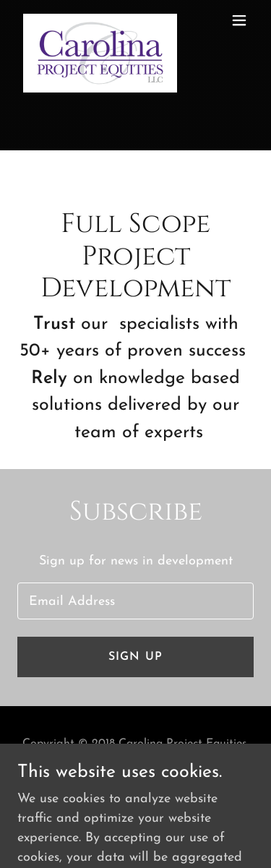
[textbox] (135, 601)
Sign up (135, 657)
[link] (100, 20)
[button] (239, 20)
